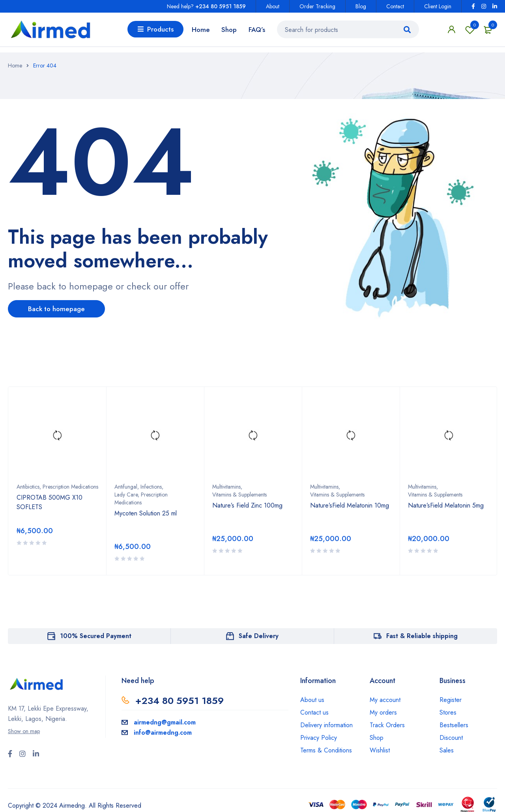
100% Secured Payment (96, 636)
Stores (448, 712)
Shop (377, 737)
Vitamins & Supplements (239, 494)
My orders (383, 712)
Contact (395, 6)
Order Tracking (317, 6)
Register (451, 699)
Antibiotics (28, 486)
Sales (447, 750)
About (273, 6)
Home (15, 65)
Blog (361, 6)
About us (312, 699)
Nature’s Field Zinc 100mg (247, 505)
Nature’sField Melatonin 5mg (446, 505)
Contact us (314, 712)
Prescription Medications (70, 486)
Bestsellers (454, 725)
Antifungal (126, 486)
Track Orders (387, 725)
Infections (151, 486)
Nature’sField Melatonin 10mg (350, 505)
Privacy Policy (319, 737)
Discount (451, 737)
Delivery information (326, 725)
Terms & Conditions (326, 750)
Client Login (438, 6)
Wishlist (470, 32)
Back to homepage (61, 309)
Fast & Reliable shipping (422, 636)
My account (385, 699)
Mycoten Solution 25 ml (146, 513)
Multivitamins (226, 486)
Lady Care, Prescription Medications (141, 498)
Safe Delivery (259, 636)
